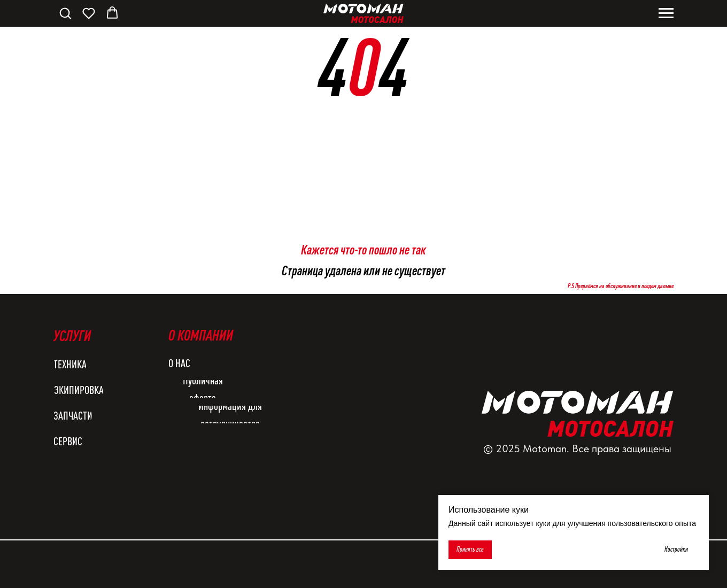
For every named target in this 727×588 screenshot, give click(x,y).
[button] (65, 13)
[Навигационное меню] (666, 13)
